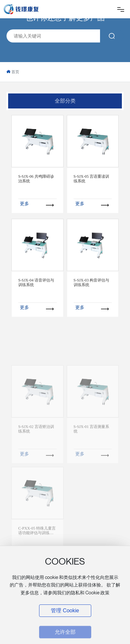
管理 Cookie (65, 611)
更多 (24, 203)
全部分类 (65, 101)
